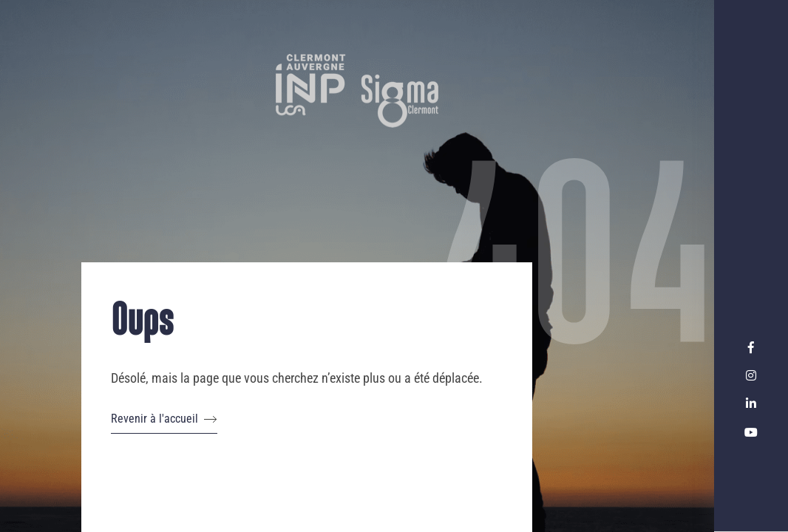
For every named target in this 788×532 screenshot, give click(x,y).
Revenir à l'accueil (164, 419)
